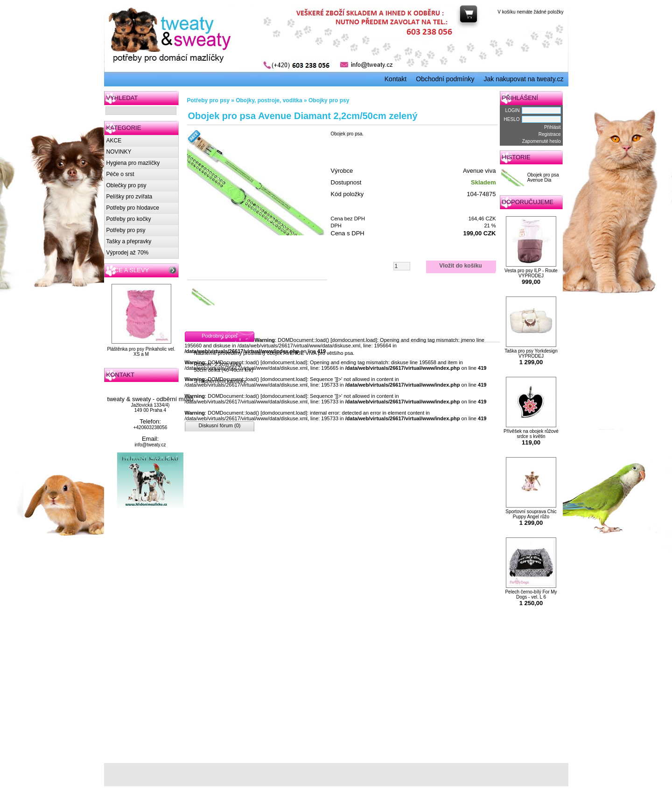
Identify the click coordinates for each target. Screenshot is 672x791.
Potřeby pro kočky (129, 219)
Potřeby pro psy (126, 230)
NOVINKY (119, 152)
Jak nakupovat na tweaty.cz (524, 79)
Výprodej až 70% (128, 253)
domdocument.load (354, 340)
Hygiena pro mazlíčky (133, 163)
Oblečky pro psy (126, 185)
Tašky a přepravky (129, 241)
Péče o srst (120, 174)
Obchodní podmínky (445, 79)
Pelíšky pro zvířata (129, 197)
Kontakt (395, 79)
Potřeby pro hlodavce (133, 208)
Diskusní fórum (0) (220, 425)
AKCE (114, 141)
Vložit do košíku (460, 266)
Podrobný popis (219, 336)
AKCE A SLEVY (128, 270)
